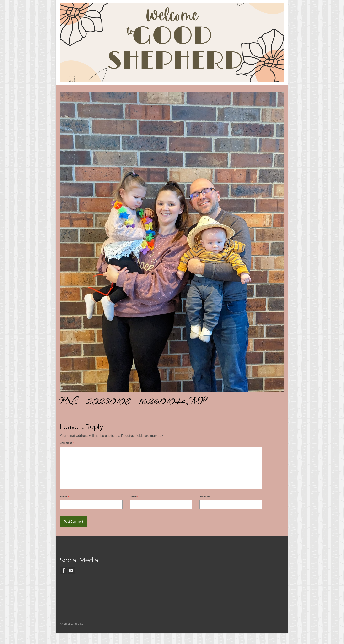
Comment (67, 443)
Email (134, 497)
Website (204, 497)
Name (64, 497)
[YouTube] (71, 570)
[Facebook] (64, 570)
